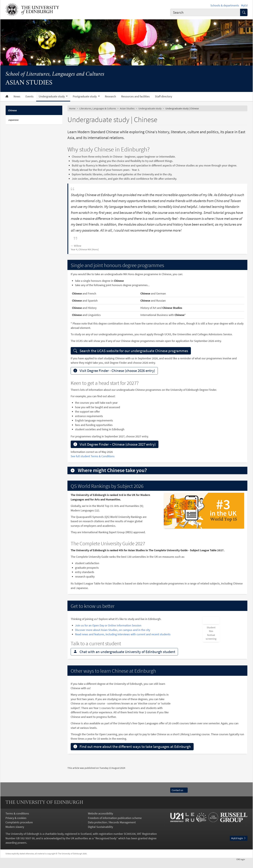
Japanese (13, 120)
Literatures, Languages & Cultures (98, 108)
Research (110, 96)
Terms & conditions (17, 821)
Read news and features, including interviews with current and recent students (123, 634)
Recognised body (106, 845)
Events (30, 96)
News (17, 96)
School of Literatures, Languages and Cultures (55, 74)
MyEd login (239, 845)
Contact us (179, 797)
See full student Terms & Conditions (93, 456)
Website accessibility (100, 821)
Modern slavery (15, 834)
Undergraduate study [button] (52, 96)
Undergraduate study (150, 108)
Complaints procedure (19, 829)
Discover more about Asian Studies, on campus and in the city (113, 630)
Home (72, 108)
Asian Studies (127, 108)
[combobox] (205, 12)
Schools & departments (225, 5)
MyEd (244, 5)
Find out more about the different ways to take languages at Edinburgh (132, 754)
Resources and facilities (135, 96)
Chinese (12, 110)
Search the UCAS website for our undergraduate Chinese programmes (131, 351)
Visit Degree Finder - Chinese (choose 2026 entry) (114, 371)
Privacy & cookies (16, 825)
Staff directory (163, 96)
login (242, 866)
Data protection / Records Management (112, 829)
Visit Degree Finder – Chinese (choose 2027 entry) (115, 444)
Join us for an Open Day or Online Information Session (108, 625)
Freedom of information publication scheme (115, 825)
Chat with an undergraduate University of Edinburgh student (124, 659)
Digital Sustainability (100, 834)
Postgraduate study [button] (85, 96)
